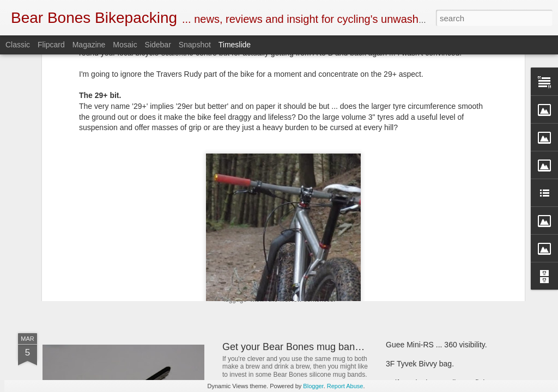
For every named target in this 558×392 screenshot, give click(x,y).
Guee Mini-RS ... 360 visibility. (436, 345)
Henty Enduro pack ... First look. (440, 213)
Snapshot (195, 45)
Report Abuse (345, 386)
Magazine (89, 45)
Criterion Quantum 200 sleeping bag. (448, 271)
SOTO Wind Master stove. (119, 253)
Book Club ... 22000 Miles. (280, 209)
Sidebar (158, 45)
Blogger (313, 386)
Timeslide (235, 45)
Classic (18, 45)
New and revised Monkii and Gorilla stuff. (311, 264)
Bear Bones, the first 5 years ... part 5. (450, 232)
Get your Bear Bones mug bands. (295, 347)
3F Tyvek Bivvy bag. (420, 364)
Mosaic (125, 45)
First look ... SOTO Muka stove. (439, 252)
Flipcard (51, 45)
